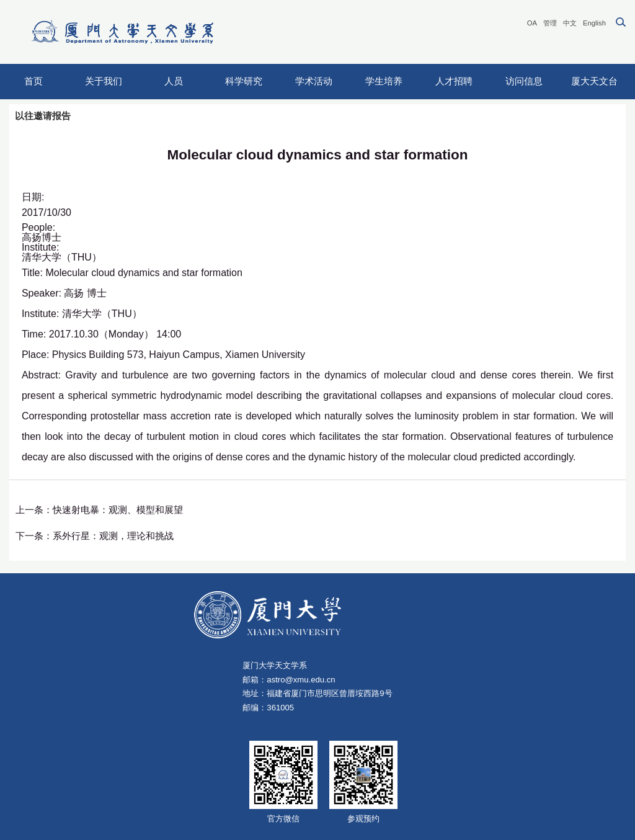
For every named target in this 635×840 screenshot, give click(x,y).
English (594, 23)
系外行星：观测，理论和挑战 (113, 536)
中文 (570, 23)
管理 (550, 23)
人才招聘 (454, 81)
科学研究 (244, 81)
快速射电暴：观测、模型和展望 (118, 510)
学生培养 (384, 81)
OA (532, 23)
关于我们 (104, 81)
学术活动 (314, 81)
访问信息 (524, 81)
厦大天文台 (594, 81)
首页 (33, 81)
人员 (174, 81)
